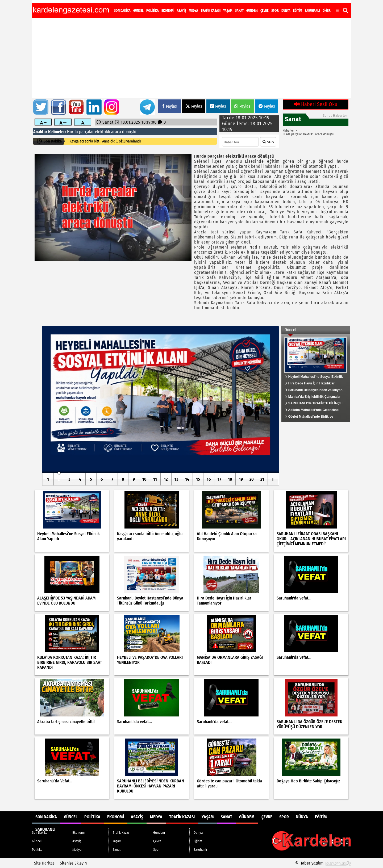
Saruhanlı (312, 11)
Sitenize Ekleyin (73, 863)
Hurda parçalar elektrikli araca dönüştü (308, 134)
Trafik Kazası (211, 11)
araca (116, 132)
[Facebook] (312, 6)
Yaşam (228, 11)
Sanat (239, 11)
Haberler (288, 131)
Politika (153, 11)
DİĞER (327, 11)
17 (219, 479)
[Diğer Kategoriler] (337, 11)
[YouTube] (332, 6)
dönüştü (129, 132)
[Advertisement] (191, 58)
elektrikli (103, 132)
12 (166, 479)
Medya (193, 11)
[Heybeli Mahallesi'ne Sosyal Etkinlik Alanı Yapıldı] (160, 400)
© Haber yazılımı (323, 863)
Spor (275, 11)
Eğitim (298, 11)
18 (230, 479)
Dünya (286, 11)
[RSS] (345, 6)
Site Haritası (45, 863)
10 (144, 479)
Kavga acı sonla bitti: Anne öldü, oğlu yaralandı (105, 141)
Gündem (252, 11)
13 (176, 479)
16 (209, 479)
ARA (268, 142)
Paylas (169, 106)
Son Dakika (122, 11)
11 (155, 479)
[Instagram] (325, 6)
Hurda (72, 132)
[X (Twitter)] (319, 6)
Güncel (138, 11)
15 (198, 479)
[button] (346, 11)
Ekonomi (168, 11)
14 (187, 479)
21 (262, 479)
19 (241, 479)
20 (252, 479)
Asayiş (182, 11)
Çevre (265, 11)
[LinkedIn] (339, 6)
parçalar (86, 132)
